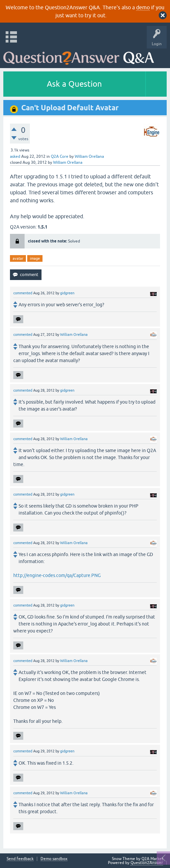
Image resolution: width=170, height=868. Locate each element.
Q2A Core (60, 156)
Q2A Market (152, 859)
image (35, 258)
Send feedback (20, 859)
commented (23, 293)
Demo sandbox (54, 859)
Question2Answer (147, 863)
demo (143, 7)
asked (15, 156)
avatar (18, 258)
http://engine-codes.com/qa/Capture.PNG (57, 575)
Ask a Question (74, 84)
